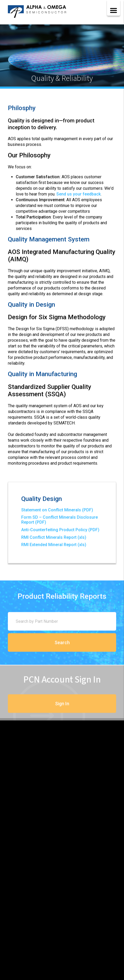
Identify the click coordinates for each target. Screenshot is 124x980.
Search (62, 648)
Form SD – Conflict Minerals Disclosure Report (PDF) (60, 521)
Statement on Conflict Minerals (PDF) (57, 511)
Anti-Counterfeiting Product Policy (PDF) (60, 531)
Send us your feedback (79, 195)
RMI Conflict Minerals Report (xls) (54, 538)
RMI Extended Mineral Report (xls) (54, 546)
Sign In (62, 710)
